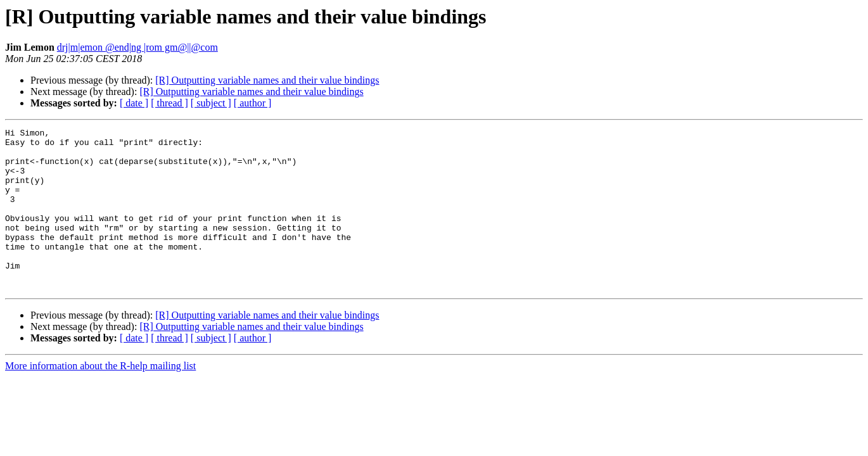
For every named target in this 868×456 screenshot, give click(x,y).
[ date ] (134, 103)
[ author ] (253, 103)
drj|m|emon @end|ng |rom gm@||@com (137, 47)
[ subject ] (211, 103)
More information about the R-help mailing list (100, 398)
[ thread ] (169, 103)
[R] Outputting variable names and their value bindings (267, 80)
